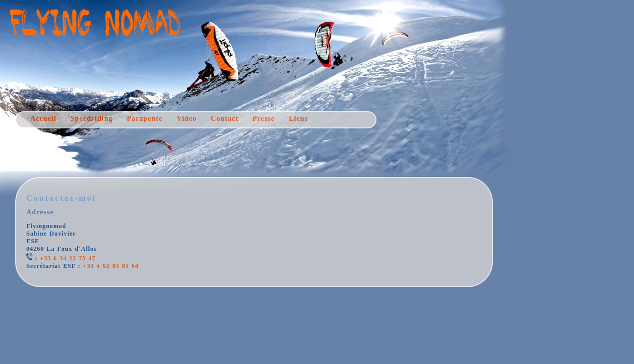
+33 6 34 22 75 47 (68, 258)
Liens (299, 119)
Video (186, 119)
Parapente (145, 119)
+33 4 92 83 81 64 (111, 266)
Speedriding (91, 119)
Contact (225, 119)
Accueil (43, 119)
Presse (264, 119)
